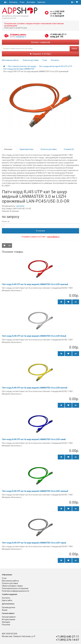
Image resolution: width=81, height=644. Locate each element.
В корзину (41, 231)
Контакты (13, 2)
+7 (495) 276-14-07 (67, 640)
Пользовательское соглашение (15, 588)
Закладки (6, 622)
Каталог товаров (40, 42)
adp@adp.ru (21, 37)
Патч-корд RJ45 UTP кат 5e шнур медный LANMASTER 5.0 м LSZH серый (34, 543)
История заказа (8, 619)
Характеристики (26, 149)
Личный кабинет (9, 617)
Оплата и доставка (31, 60)
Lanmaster (20, 206)
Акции (5, 610)
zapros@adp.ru (53, 237)
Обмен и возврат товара (12, 586)
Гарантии (41, 2)
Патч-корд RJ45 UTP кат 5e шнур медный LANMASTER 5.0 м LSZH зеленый (35, 491)
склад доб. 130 (57, 37)
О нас (22, 2)
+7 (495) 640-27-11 (58, 35)
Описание (8, 149)
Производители (8, 607)
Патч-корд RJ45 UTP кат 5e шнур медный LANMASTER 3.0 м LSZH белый (34, 336)
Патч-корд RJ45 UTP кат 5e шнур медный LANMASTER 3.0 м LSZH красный (35, 284)
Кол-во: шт (6, 221)
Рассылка (6, 625)
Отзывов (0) (69, 149)
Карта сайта (7, 600)
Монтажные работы (10, 60)
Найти (74, 49)
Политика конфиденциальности (15, 591)
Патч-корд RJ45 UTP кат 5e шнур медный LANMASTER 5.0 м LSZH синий (34, 439)
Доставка (31, 2)
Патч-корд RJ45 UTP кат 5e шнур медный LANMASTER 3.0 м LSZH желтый (35, 388)
